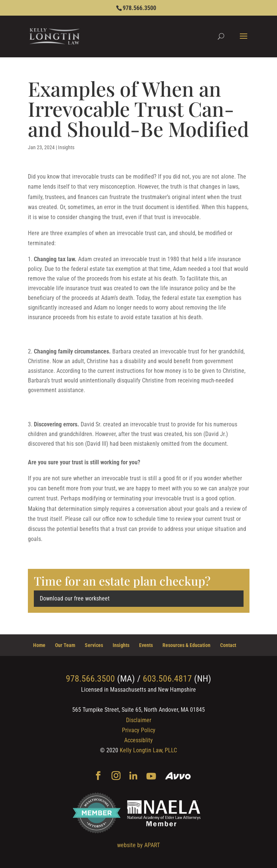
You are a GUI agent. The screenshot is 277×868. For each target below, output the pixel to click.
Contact (228, 645)
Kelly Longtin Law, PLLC (148, 750)
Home (39, 645)
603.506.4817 (167, 679)
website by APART (138, 845)
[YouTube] (151, 777)
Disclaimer (139, 720)
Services (94, 645)
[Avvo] (178, 777)
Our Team (65, 645)
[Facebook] (98, 776)
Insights (66, 147)
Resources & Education (186, 645)
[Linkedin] (133, 777)
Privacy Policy (139, 730)
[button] (244, 41)
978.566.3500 (139, 8)
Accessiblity (138, 740)
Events (146, 645)
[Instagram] (116, 776)
